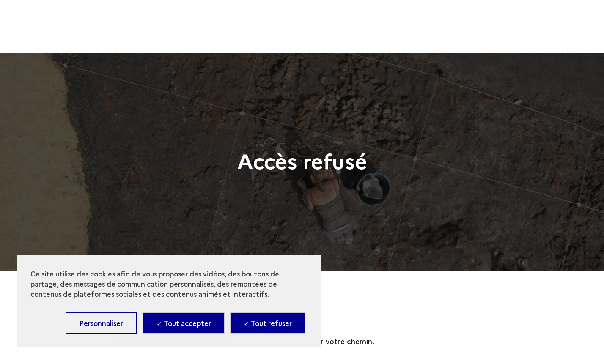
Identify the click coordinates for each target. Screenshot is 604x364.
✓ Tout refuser (268, 323)
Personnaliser (101, 323)
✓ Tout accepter (184, 323)
